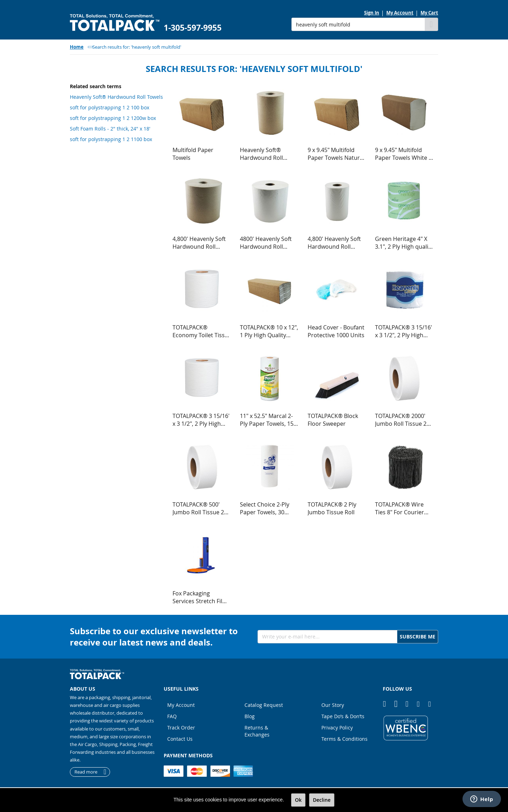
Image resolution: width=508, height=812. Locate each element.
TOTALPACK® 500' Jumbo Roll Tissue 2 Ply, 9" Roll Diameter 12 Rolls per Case (199, 508)
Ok (298, 800)
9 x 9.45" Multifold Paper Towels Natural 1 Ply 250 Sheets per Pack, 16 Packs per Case (336, 154)
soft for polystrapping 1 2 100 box (110, 107)
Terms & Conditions (344, 739)
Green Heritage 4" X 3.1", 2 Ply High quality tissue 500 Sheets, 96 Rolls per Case (404, 243)
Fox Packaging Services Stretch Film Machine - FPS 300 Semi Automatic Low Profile (200, 597)
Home (77, 47)
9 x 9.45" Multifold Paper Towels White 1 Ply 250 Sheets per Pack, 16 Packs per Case (403, 154)
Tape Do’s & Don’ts (343, 716)
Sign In (372, 13)
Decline (322, 800)
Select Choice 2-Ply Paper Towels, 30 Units (265, 508)
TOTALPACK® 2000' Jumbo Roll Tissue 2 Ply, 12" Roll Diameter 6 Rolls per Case (403, 420)
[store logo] (115, 23)
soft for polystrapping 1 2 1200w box (113, 118)
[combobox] (358, 24)
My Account (400, 13)
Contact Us (180, 739)
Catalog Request (264, 705)
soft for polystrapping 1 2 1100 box (111, 139)
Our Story (333, 705)
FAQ (172, 716)
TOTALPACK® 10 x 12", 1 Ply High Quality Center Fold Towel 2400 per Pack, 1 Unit (269, 331)
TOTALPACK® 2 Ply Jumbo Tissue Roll (332, 508)
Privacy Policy (337, 728)
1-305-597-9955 (193, 28)
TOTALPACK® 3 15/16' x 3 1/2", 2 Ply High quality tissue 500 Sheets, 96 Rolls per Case (201, 420)
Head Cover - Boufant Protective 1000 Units (336, 331)
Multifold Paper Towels (193, 154)
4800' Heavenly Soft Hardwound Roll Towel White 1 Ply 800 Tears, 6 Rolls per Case (268, 243)
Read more (86, 772)
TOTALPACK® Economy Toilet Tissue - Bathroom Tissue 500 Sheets (202, 331)
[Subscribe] (418, 637)
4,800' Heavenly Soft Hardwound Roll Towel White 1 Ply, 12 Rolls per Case (335, 243)
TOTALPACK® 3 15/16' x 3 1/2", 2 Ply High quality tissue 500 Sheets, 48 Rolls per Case (404, 331)
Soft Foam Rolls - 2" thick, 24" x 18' (110, 129)
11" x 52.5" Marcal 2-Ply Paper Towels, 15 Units (267, 420)
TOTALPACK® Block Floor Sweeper (333, 420)
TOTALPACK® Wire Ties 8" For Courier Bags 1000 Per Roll (400, 508)
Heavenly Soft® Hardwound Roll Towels (116, 97)
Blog (250, 716)
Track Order (181, 728)
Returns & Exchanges (257, 731)
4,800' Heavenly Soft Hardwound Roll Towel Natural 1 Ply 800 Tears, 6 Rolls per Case (201, 243)
